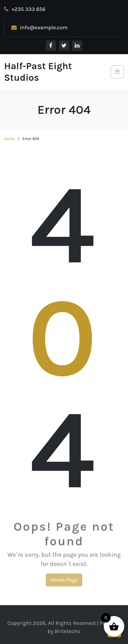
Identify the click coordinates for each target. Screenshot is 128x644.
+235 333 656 (25, 9)
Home (10, 139)
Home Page (64, 581)
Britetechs (67, 631)
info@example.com (40, 27)
